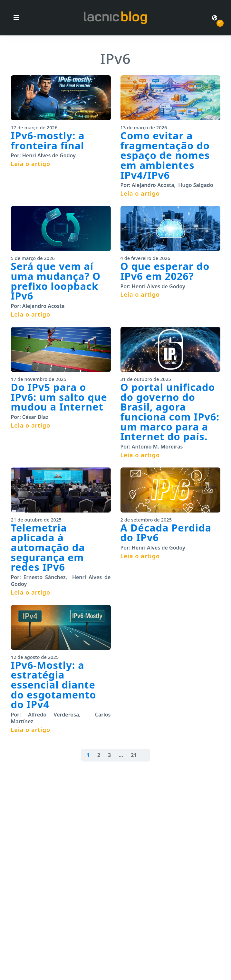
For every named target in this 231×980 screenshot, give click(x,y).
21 (134, 755)
